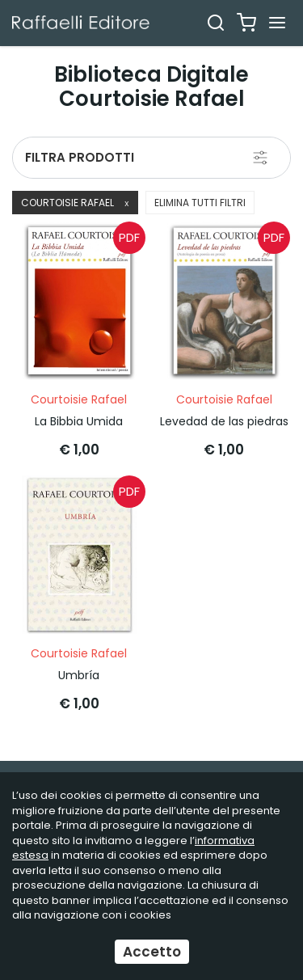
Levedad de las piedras (224, 421)
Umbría (79, 675)
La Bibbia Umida (79, 421)
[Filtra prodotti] (260, 158)
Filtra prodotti (80, 157)
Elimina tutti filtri (200, 203)
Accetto (152, 952)
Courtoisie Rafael (75, 203)
